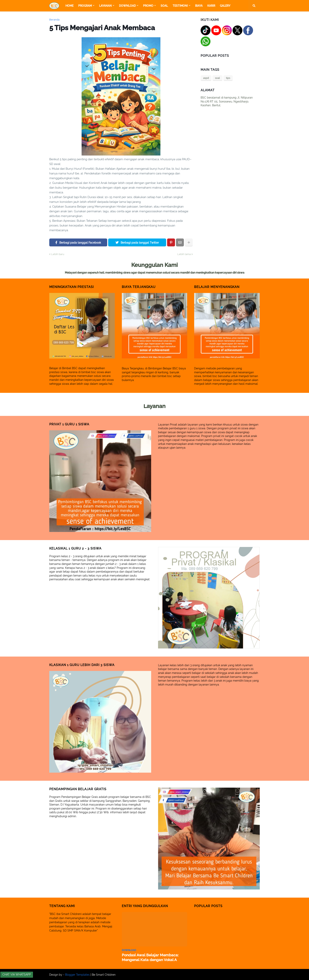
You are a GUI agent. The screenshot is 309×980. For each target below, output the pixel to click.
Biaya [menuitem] (199, 6)
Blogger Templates (77, 974)
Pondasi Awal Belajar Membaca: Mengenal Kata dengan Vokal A (148, 957)
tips (228, 78)
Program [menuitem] (85, 6)
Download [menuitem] (127, 6)
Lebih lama (184, 254)
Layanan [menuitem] (105, 6)
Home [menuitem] (69, 6)
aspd (206, 78)
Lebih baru (58, 254)
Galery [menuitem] (225, 6)
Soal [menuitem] (164, 6)
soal (217, 78)
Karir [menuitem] (211, 6)
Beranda (54, 20)
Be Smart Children (104, 974)
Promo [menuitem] (148, 6)
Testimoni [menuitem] (180, 6)
